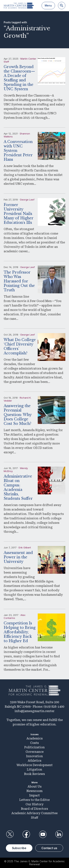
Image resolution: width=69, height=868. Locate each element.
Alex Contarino (15, 616)
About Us (35, 787)
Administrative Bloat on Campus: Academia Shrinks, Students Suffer (18, 487)
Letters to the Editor (35, 800)
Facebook (26, 834)
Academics (35, 738)
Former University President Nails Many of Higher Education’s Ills (18, 214)
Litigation (34, 770)
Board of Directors (34, 809)
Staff (35, 818)
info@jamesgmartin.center (34, 711)
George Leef (27, 200)
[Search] (62, 6)
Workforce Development (35, 765)
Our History (34, 804)
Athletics (35, 761)
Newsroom (34, 791)
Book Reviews (34, 774)
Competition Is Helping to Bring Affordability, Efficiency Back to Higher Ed (20, 632)
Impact (34, 795)
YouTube (43, 834)
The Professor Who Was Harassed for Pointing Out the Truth (19, 281)
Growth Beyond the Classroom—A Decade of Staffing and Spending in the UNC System (19, 78)
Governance (35, 752)
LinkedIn (59, 834)
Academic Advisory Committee (34, 813)
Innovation (34, 756)
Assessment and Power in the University (18, 557)
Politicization (34, 747)
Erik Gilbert (25, 547)
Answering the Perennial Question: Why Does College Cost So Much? (18, 415)
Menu (48, 5)
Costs (34, 743)
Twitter (10, 834)
